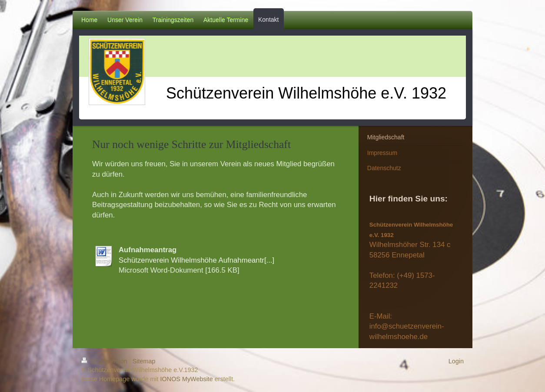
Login (456, 361)
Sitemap (144, 361)
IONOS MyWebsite (187, 379)
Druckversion (105, 361)
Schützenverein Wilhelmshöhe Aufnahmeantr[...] (196, 260)
